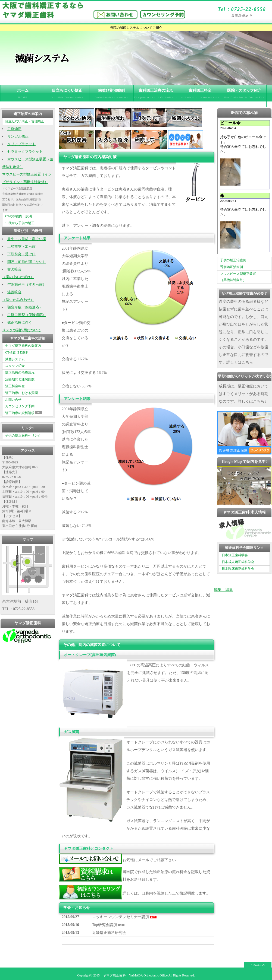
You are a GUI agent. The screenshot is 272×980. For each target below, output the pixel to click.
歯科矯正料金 (200, 95)
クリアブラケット (21, 144)
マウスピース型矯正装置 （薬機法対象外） (238, 277)
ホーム (23, 95)
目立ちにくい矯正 (67, 95)
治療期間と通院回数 (20, 379)
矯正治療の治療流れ (20, 373)
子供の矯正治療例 (233, 260)
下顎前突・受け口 (21, 254)
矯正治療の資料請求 (24, 413)
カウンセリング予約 (20, 406)
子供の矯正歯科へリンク (23, 435)
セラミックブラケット (25, 152)
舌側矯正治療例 (232, 267)
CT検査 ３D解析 (17, 352)
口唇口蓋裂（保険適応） (27, 315)
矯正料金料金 (15, 386)
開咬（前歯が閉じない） (27, 262)
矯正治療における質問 (21, 393)
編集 (218, 590)
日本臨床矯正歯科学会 (238, 569)
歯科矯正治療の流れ (156, 98)
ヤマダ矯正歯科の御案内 (23, 346)
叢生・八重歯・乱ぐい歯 (27, 239)
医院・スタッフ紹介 (244, 98)
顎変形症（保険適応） (25, 307)
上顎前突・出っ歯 (21, 247)
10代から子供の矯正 (20, 223)
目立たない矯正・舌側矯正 (25, 121)
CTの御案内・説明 (19, 216)
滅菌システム (15, 359)
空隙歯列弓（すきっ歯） (27, 285)
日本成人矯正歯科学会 (238, 562)
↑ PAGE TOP (258, 965)
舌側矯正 (14, 129)
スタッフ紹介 (15, 366)
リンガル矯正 (18, 136)
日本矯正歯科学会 (235, 555)
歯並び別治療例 (111, 95)
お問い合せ (13, 400)
